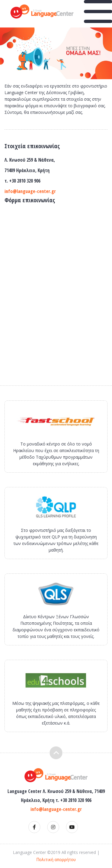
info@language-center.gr (30, 191)
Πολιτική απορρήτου (56, 860)
